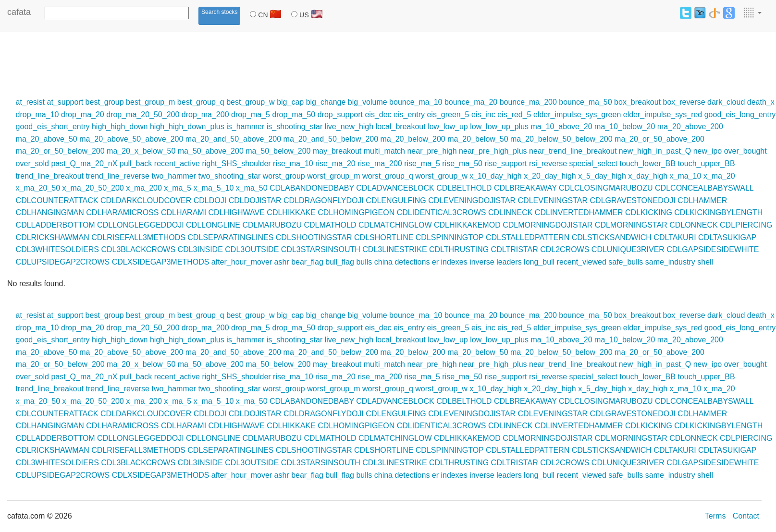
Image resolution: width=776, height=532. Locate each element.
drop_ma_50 (294, 115)
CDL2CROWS (565, 249)
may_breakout (337, 151)
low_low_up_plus (499, 127)
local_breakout (401, 127)
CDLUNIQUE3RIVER (628, 249)
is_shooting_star (295, 127)
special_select (593, 163)
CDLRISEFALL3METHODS (138, 237)
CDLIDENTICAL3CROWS (442, 212)
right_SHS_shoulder (236, 163)
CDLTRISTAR (515, 249)
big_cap (290, 102)
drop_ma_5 (251, 115)
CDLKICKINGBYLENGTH (718, 212)
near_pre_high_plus (493, 151)
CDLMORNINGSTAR (631, 225)
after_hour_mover (242, 262)
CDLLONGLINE (213, 225)
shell (705, 262)
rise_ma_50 (462, 163)
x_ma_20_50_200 (93, 188)
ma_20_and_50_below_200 (331, 139)
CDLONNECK (693, 225)
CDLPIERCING (746, 225)
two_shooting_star (229, 176)
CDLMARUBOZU (272, 225)
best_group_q (201, 102)
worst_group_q (388, 176)
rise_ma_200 (380, 163)
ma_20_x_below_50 (141, 151)
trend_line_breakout (50, 176)
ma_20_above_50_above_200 (131, 139)
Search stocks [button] (219, 12)
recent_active (177, 163)
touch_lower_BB (647, 163)
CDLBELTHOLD (464, 188)
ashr (282, 262)
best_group (105, 102)
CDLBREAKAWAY (525, 188)
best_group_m (150, 102)
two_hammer (173, 176)
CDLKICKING (649, 212)
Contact (746, 516)
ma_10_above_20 (562, 127)
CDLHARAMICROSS (122, 212)
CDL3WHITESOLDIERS (57, 249)
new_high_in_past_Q (655, 151)
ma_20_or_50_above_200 (659, 139)
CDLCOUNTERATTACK (57, 200)
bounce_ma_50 (585, 102)
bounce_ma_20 (471, 102)
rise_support (505, 163)
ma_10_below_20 (625, 127)
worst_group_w (441, 176)
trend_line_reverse (117, 176)
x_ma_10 (686, 176)
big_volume (368, 102)
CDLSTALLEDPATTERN (528, 237)
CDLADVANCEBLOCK (395, 188)
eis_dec (378, 115)
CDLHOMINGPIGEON (356, 212)
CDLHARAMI (184, 212)
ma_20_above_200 (690, 127)
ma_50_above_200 (211, 151)
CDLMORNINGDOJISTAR (548, 225)
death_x (761, 102)
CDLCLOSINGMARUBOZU (606, 188)
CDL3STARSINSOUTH (321, 249)
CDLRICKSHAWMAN (53, 237)
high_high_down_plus (187, 127)
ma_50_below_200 (278, 151)
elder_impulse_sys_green (577, 115)
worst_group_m (333, 176)
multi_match (384, 151)
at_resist (30, 102)
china (383, 262)
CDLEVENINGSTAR (553, 200)
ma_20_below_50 (478, 139)
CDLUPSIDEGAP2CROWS (63, 262)
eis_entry (409, 115)
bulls (364, 262)
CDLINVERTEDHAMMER (579, 212)
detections (412, 262)
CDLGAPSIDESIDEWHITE (713, 249)
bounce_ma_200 (528, 102)
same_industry (670, 262)
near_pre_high (432, 151)
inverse (482, 262)
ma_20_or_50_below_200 (60, 151)
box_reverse (684, 102)
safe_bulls (626, 262)
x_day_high (648, 176)
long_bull (539, 262)
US (307, 14)
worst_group (284, 176)
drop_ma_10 (37, 115)
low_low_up (448, 127)
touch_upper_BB (706, 163)
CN (266, 14)
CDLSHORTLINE (384, 237)
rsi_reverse (548, 163)
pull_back (136, 163)
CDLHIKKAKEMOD (467, 225)
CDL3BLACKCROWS (138, 249)
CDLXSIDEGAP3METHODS (161, 262)
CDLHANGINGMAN (50, 212)
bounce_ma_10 (416, 102)
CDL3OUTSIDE (252, 249)
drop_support (340, 115)
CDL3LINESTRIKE (394, 249)
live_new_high (349, 127)
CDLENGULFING (396, 200)
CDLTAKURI (675, 237)
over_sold (32, 163)
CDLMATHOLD (330, 225)
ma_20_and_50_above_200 (233, 139)
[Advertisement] (175, 63)
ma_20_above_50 (47, 139)
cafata (19, 12)
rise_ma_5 (422, 163)
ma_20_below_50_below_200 (561, 139)
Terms (715, 516)
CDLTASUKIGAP (727, 237)
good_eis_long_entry (740, 115)
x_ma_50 (252, 188)
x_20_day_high (550, 176)
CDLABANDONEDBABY (312, 188)
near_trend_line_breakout (573, 151)
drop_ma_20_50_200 (143, 115)
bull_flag (340, 262)
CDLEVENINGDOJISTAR (472, 200)
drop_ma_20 (83, 115)
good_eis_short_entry (53, 127)
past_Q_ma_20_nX (84, 163)
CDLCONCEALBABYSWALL (704, 188)
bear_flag (307, 262)
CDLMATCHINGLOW (395, 225)
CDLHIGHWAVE (237, 212)
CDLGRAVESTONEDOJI (633, 200)
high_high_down (120, 127)
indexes (454, 262)
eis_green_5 (448, 115)
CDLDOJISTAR (255, 200)
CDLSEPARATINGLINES (230, 237)
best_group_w (251, 102)
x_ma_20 (719, 176)
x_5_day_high (602, 176)
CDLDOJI (210, 200)
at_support (65, 102)
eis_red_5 (514, 115)
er (435, 262)
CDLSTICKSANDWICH (612, 237)
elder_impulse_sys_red (663, 115)
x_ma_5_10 (214, 188)
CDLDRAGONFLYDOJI (324, 200)
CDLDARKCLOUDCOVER (146, 200)
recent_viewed (582, 262)
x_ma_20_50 (38, 188)
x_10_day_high (496, 176)
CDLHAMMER (702, 200)
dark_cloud (726, 102)
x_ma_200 (144, 188)
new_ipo (708, 151)
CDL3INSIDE (200, 249)
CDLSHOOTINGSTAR (314, 237)
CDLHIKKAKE (291, 212)
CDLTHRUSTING (459, 249)
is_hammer (245, 127)
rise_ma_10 (293, 163)
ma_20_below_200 (413, 139)
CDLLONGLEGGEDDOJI (140, 225)
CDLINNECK (510, 212)
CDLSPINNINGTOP (450, 237)
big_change (326, 102)
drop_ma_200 (205, 115)
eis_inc (483, 115)
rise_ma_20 (335, 163)
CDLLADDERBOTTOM (55, 225)
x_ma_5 (178, 188)
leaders (509, 262)
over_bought (745, 151)
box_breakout (637, 102)
